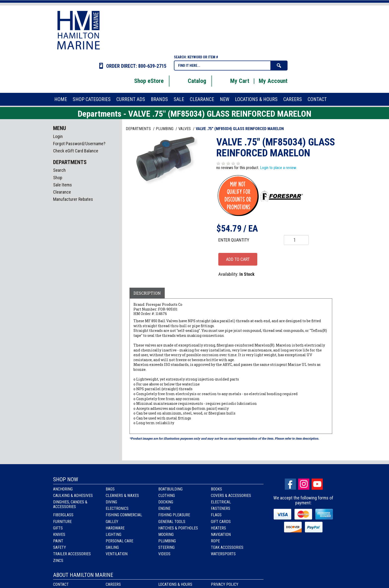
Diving (111, 502)
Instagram (304, 484)
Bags (110, 489)
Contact (61, 584)
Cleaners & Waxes (122, 496)
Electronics (117, 508)
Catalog (191, 81)
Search (59, 170)
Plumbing (167, 541)
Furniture (62, 522)
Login (58, 136)
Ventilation (117, 554)
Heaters (218, 528)
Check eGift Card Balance (76, 151)
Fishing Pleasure (174, 515)
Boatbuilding (170, 489)
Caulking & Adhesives (73, 496)
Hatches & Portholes (178, 528)
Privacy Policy (225, 584)
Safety (60, 547)
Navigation (221, 535)
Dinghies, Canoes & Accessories (70, 504)
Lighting (113, 535)
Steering (166, 547)
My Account (273, 81)
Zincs (58, 561)
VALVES (185, 129)
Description (147, 293)
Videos (164, 554)
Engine (164, 508)
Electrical (221, 502)
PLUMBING (165, 129)
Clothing (167, 496)
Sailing (112, 547)
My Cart (234, 81)
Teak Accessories (227, 547)
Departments (139, 129)
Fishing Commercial (124, 515)
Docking (166, 502)
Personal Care (119, 541)
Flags (216, 515)
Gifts (58, 528)
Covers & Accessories (231, 496)
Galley (112, 522)
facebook (290, 484)
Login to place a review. (278, 168)
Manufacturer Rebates (73, 199)
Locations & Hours (175, 584)
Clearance (62, 192)
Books (216, 489)
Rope (215, 541)
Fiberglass (63, 515)
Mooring (166, 535)
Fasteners (221, 508)
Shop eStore (143, 81)
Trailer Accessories (72, 554)
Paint (58, 541)
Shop (58, 178)
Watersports (223, 554)
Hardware (115, 528)
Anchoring (63, 489)
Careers (113, 584)
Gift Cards (221, 522)
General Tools (172, 522)
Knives (59, 535)
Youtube (317, 484)
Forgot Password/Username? (79, 144)
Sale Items (63, 185)
